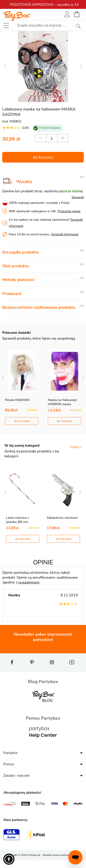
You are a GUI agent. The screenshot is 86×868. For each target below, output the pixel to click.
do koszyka (43, 157)
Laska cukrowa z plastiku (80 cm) (17, 520)
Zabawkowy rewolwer (62, 518)
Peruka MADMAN (17, 400)
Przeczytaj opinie (69, 211)
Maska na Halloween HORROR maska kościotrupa (62, 404)
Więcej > (76, 447)
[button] (9, 859)
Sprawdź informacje (65, 234)
